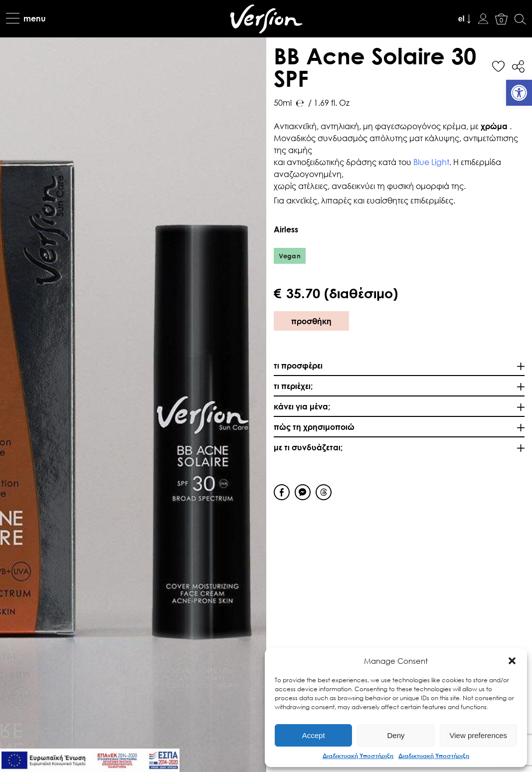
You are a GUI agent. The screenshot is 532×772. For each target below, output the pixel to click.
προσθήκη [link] (311, 321)
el (461, 19)
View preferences (479, 735)
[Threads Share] (324, 492)
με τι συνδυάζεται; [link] (308, 447)
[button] (512, 661)
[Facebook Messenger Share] (303, 492)
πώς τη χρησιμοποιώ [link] (314, 427)
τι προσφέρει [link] (298, 365)
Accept (314, 735)
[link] (519, 93)
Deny (396, 735)
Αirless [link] (287, 229)
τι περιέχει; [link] (293, 386)
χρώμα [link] (495, 126)
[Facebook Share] (282, 492)
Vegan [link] (290, 256)
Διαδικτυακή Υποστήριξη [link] (358, 756)
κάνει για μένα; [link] (302, 406)
